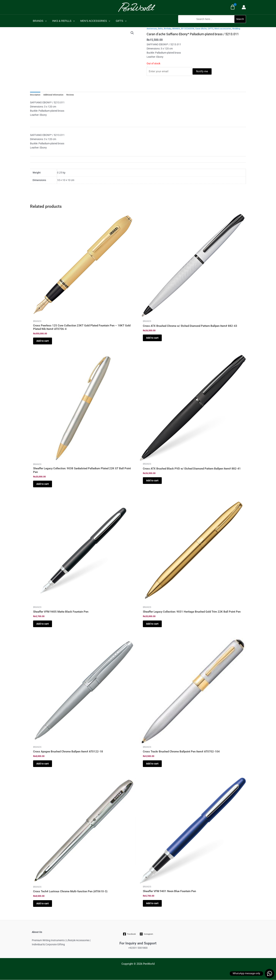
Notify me (202, 71)
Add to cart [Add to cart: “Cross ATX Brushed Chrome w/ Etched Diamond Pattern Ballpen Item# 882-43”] (152, 338)
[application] (45, 21)
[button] (212, 25)
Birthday (168, 29)
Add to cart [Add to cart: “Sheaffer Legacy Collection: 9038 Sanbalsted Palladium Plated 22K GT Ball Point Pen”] (43, 484)
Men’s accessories (223, 29)
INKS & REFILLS (63, 21)
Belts (160, 29)
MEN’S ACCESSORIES (94, 21)
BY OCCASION (188, 29)
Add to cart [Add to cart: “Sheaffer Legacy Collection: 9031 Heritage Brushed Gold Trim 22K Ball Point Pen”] (152, 624)
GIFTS (119, 21)
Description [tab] (35, 95)
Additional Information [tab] (53, 95)
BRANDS (39, 21)
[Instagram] (146, 934)
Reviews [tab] (70, 95)
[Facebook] (129, 934)
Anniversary (152, 29)
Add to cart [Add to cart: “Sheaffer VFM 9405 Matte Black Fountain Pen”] (43, 624)
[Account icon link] (244, 7)
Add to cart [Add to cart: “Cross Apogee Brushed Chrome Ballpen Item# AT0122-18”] (43, 764)
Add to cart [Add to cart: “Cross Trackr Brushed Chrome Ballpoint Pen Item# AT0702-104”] (152, 764)
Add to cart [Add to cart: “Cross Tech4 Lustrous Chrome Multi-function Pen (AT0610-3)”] (43, 903)
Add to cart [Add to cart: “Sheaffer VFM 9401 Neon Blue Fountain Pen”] (152, 903)
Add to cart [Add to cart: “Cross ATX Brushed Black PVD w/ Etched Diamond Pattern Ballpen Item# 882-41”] (152, 481)
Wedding (236, 29)
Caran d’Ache (201, 29)
